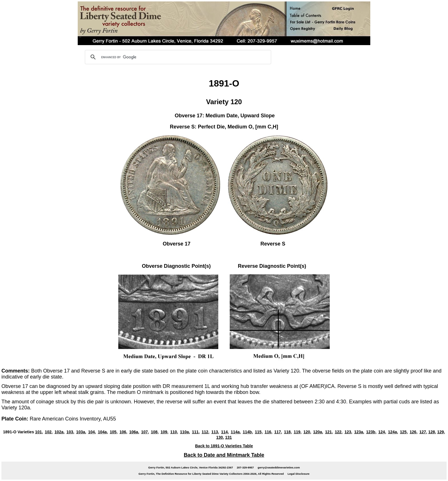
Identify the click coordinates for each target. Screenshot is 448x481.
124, (382, 432)
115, (259, 432)
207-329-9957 (245, 467)
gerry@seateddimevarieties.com (279, 467)
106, (123, 432)
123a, (359, 432)
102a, (60, 432)
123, (348, 432)
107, (145, 432)
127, (423, 432)
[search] (177, 57)
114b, (248, 432)
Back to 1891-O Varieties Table (224, 446)
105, (114, 432)
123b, (371, 432)
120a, (318, 432)
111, (196, 432)
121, (329, 432)
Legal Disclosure (298, 474)
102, (49, 432)
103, (70, 432)
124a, (393, 432)
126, (414, 432)
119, (298, 432)
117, (278, 432)
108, (155, 432)
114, (225, 432)
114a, (236, 432)
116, (268, 432)
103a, (81, 432)
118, (288, 432)
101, (39, 432)
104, (92, 432)
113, (215, 432)
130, (220, 437)
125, (404, 432)
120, (307, 432)
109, (164, 432)
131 (228, 437)
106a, (134, 432)
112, (206, 432)
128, (432, 432)
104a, (103, 432)
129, (441, 432)
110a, (185, 432)
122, (339, 432)
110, (174, 432)
